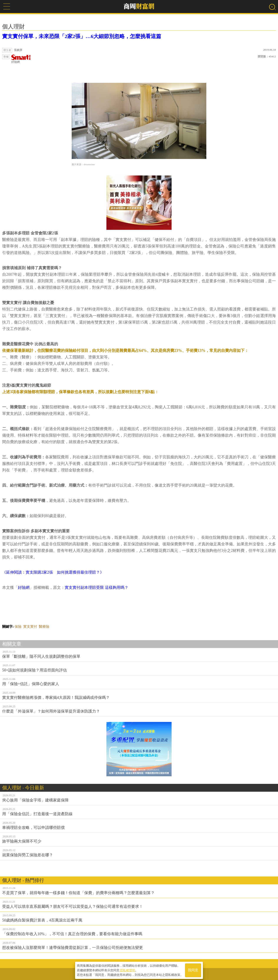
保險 (18, 627)
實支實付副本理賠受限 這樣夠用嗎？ (97, 588)
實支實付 (30, 627)
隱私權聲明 (127, 969)
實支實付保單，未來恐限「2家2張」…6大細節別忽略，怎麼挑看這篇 (82, 36)
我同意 (193, 969)
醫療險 (44, 627)
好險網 (21, 59)
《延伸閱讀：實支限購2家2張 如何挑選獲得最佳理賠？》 (53, 572)
